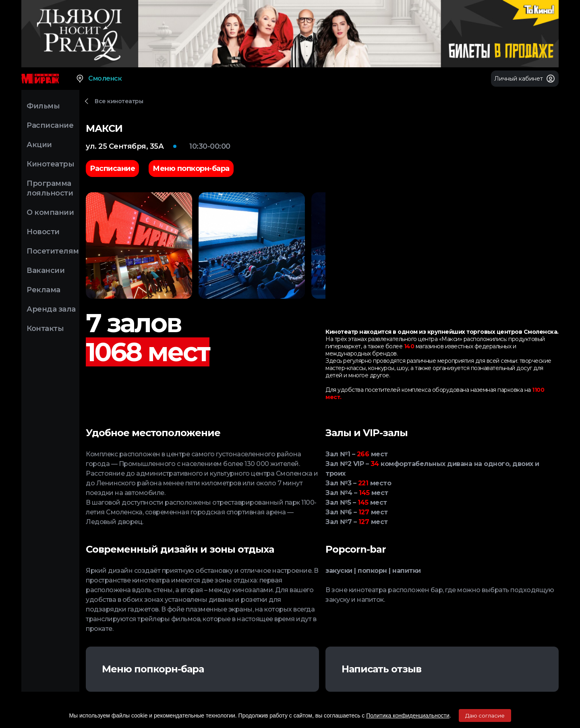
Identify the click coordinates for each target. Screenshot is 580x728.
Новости (43, 232)
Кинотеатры (50, 164)
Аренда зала (51, 309)
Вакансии (46, 270)
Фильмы (43, 106)
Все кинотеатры (119, 101)
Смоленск (98, 79)
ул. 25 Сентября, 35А (125, 146)
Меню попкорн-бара (153, 669)
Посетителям (53, 251)
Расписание (50, 125)
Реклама (43, 290)
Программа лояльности (50, 188)
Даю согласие (485, 716)
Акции (39, 145)
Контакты (45, 329)
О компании (50, 212)
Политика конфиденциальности (408, 716)
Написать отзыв (381, 669)
